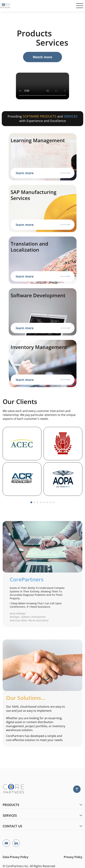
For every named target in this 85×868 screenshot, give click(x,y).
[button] (31, 502)
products (42, 805)
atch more (42, 57)
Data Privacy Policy (15, 857)
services (42, 815)
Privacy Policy (73, 857)
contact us (42, 826)
